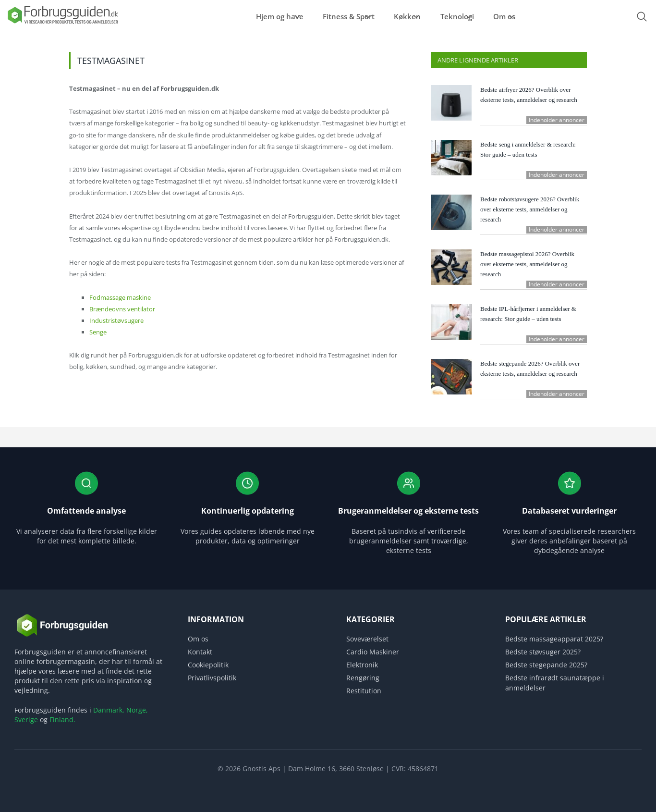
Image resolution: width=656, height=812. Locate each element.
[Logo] (62, 23)
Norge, (137, 710)
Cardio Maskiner (373, 652)
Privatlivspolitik (212, 678)
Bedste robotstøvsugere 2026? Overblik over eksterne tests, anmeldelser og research (530, 209)
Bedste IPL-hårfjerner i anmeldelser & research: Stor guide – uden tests (528, 314)
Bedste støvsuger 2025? (543, 652)
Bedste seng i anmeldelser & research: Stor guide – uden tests (528, 149)
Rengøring (363, 678)
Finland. (62, 720)
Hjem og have (248, 16)
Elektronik (362, 665)
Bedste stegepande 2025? (546, 665)
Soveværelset (367, 639)
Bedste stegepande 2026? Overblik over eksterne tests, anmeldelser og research (530, 369)
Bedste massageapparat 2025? (554, 639)
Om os (518, 16)
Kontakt (200, 652)
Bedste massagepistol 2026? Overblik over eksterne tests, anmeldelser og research (527, 264)
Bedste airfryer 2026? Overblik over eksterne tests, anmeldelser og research (529, 95)
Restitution (364, 691)
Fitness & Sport (328, 16)
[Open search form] (642, 17)
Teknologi (459, 16)
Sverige (26, 720)
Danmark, (109, 710)
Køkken (398, 16)
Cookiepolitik (208, 665)
